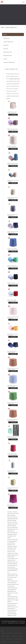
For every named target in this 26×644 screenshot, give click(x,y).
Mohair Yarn (15, 527)
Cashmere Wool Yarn (11, 605)
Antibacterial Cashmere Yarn (9, 62)
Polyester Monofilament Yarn (15, 642)
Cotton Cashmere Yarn (12, 583)
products (5, 34)
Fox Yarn (5, 59)
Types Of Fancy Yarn (8, 52)
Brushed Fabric (5, 642)
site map (17, 623)
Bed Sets (3, 633)
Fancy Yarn (6, 49)
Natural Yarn (6, 45)
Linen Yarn (15, 512)
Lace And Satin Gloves (17, 633)
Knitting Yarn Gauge (7, 56)
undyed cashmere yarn (11, 27)
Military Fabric (9, 639)
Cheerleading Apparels (18, 639)
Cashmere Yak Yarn (11, 560)
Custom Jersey (14, 636)
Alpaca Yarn (15, 533)
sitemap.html (22, 623)
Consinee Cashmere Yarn (8, 42)
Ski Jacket (9, 633)
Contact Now (14, 115)
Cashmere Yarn (6, 38)
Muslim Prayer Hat (5, 636)
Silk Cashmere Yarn (11, 567)
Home (3, 27)
